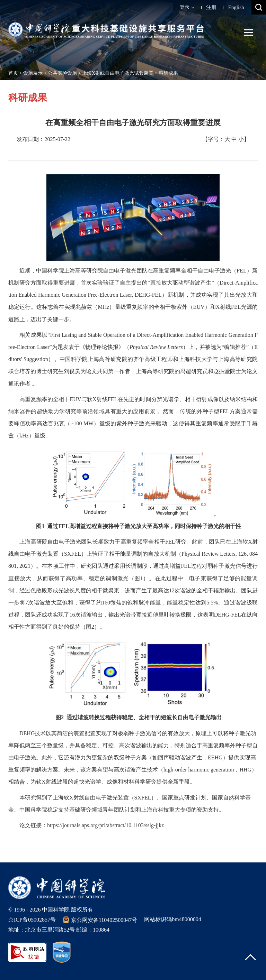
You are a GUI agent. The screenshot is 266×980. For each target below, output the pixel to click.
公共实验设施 (62, 73)
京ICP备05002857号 (32, 920)
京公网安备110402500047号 (100, 919)
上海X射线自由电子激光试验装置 (118, 73)
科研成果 (168, 73)
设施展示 (33, 73)
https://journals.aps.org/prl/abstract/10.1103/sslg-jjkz (105, 825)
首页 (13, 73)
